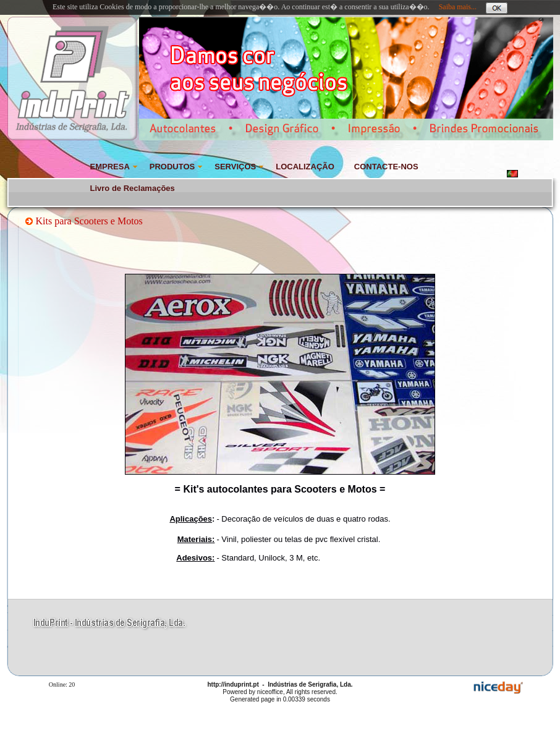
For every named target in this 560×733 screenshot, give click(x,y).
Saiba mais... (458, 7)
